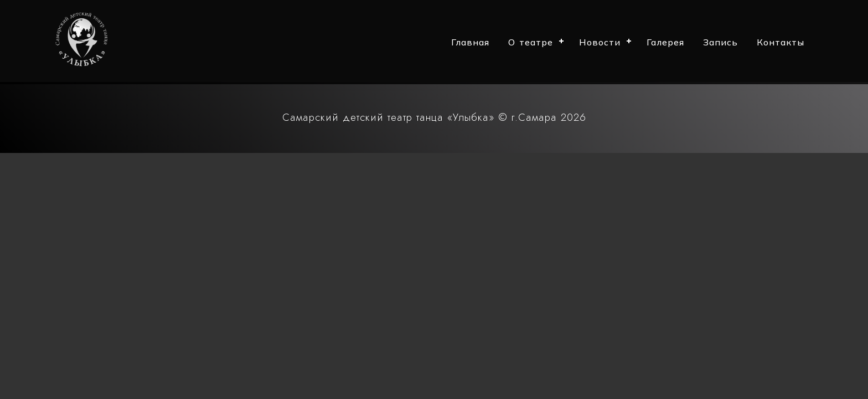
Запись (720, 42)
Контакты (781, 42)
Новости (600, 42)
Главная (470, 42)
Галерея (665, 42)
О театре (531, 42)
